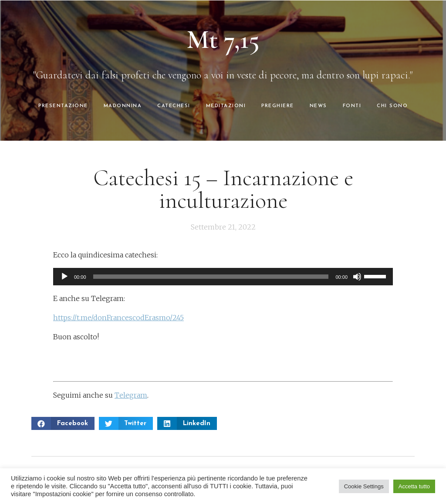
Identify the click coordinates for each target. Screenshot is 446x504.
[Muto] (357, 277)
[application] (223, 277)
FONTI (352, 106)
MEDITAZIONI (226, 106)
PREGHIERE (278, 106)
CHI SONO (392, 106)
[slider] (211, 277)
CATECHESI (174, 106)
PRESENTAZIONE (63, 106)
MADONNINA (123, 106)
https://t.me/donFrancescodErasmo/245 (118, 318)
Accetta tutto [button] (414, 486)
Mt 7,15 (223, 40)
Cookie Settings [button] (364, 486)
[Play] (64, 277)
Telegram (131, 395)
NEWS (318, 106)
